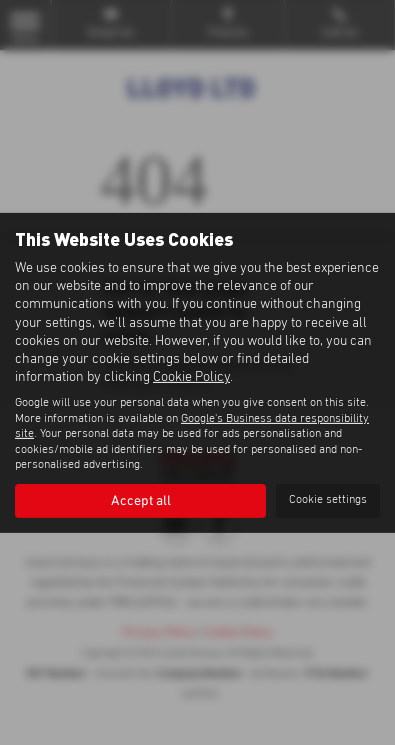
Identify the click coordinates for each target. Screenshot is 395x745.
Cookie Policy (191, 377)
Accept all (141, 501)
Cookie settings (328, 500)
